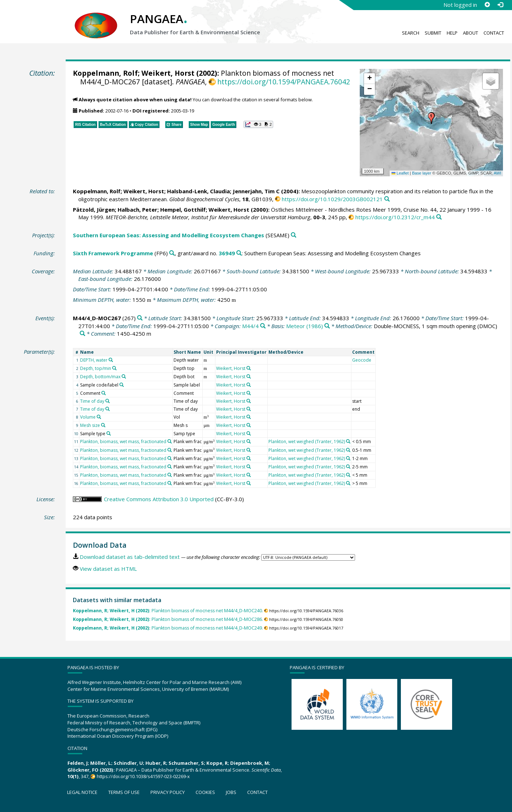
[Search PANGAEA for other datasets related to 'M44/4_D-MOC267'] (140, 318)
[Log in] (500, 5)
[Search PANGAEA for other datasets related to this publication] (387, 199)
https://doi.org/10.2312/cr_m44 (395, 217)
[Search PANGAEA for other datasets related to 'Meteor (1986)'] (327, 326)
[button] (431, 118)
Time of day (92, 401)
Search (411, 33)
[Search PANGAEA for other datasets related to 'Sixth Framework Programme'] (172, 253)
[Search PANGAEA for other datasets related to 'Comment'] (104, 393)
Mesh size (90, 425)
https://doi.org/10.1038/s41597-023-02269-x (143, 776)
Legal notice (82, 792)
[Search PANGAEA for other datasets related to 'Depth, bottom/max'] (124, 376)
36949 (227, 253)
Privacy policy (168, 792)
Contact (494, 33)
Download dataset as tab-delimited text (130, 557)
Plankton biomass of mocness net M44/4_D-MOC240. (168, 611)
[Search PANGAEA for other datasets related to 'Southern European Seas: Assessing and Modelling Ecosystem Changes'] (294, 235)
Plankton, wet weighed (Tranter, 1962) (307, 442)
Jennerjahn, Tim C (256, 191)
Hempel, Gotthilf (183, 209)
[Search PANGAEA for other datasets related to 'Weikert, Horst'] (249, 368)
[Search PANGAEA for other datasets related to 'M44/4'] (263, 326)
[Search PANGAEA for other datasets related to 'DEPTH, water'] (111, 360)
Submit (433, 33)
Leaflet (400, 173)
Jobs (231, 792)
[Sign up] (487, 5)
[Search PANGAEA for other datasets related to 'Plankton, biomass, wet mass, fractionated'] (170, 441)
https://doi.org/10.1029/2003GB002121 (332, 199)
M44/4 (250, 326)
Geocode (362, 360)
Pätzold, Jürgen (94, 209)
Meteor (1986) (305, 326)
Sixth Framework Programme (113, 253)
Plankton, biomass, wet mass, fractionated (123, 442)
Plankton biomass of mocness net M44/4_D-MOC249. (168, 628)
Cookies (205, 792)
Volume (88, 417)
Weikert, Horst (168, 73)
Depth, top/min (96, 368)
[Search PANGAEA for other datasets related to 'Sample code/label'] (122, 385)
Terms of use (124, 792)
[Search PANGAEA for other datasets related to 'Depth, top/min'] (114, 368)
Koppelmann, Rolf (105, 73)
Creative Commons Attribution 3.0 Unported (159, 499)
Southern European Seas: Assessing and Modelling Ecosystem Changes (169, 235)
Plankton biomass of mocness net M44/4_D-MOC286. (168, 619)
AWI (497, 173)
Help (452, 33)
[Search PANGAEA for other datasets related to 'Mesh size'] (103, 425)
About (471, 33)
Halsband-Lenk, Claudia (198, 191)
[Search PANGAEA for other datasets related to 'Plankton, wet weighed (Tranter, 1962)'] (348, 441)
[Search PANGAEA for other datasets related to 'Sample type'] (109, 433)
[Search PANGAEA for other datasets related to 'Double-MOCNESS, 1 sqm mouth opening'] (82, 334)
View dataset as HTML (108, 569)
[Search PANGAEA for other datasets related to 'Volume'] (99, 417)
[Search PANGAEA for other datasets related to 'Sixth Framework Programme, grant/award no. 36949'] (239, 253)
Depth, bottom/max (100, 377)
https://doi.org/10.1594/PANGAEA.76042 (284, 82)
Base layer (422, 173)
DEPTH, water (94, 360)
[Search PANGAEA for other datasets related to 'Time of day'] (108, 401)
